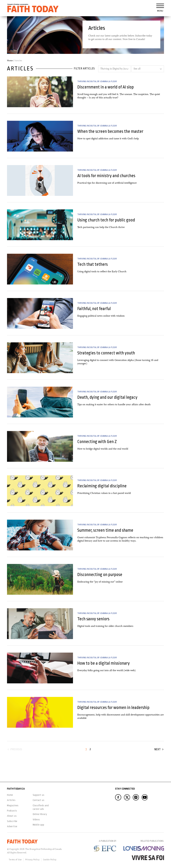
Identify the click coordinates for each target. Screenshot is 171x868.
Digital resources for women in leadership (113, 708)
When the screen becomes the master (110, 131)
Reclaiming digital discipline (102, 486)
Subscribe (12, 821)
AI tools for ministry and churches (106, 176)
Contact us (39, 800)
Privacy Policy (32, 860)
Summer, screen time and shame (105, 530)
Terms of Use (15, 860)
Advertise (12, 826)
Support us (39, 795)
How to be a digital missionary (104, 663)
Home (10, 61)
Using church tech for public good (106, 220)
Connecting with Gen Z (97, 442)
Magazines (13, 805)
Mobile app (38, 825)
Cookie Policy (50, 860)
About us (12, 816)
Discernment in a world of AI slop (106, 87)
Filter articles (84, 69)
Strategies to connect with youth (106, 353)
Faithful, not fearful (94, 309)
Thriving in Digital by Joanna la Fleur (97, 81)
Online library (40, 814)
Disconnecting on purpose (100, 575)
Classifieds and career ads (41, 807)
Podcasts (12, 811)
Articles (11, 800)
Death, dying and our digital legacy (107, 397)
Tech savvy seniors (93, 619)
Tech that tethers (93, 264)
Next (157, 749)
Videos (36, 819)
